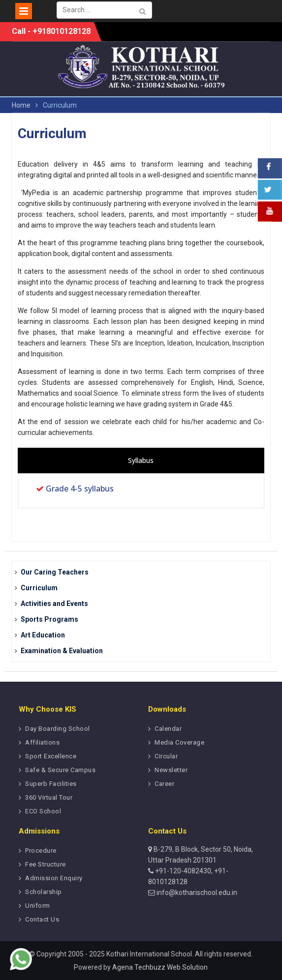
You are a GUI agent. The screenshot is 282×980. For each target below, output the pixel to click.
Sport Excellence (51, 756)
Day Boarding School (58, 729)
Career (164, 784)
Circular (166, 756)
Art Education (43, 635)
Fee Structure (46, 864)
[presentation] (141, 461)
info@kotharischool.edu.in (196, 893)
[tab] (141, 461)
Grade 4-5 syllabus (80, 489)
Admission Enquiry (54, 878)
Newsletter (171, 770)
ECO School (43, 811)
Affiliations (42, 742)
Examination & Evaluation (62, 651)
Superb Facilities (51, 784)
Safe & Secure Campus (60, 770)
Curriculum (39, 588)
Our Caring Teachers (55, 572)
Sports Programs (49, 619)
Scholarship (44, 892)
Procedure (41, 850)
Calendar (168, 729)
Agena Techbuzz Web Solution (160, 967)
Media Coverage (179, 742)
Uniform (38, 906)
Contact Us (42, 919)
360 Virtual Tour (49, 797)
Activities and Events (54, 604)
